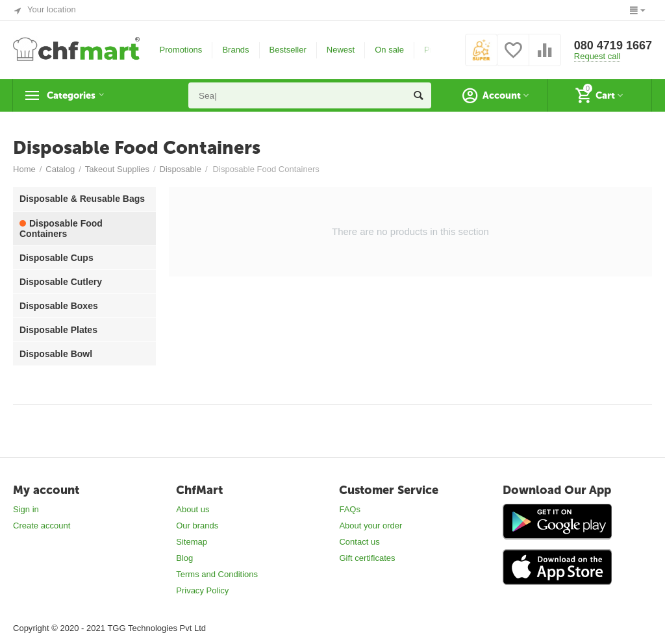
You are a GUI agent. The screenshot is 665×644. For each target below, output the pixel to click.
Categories (76, 95)
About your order (370, 526)
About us (193, 509)
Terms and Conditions (217, 574)
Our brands (197, 526)
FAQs (350, 509)
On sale (389, 50)
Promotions (181, 50)
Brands (235, 50)
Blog (184, 558)
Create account (42, 526)
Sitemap (192, 542)
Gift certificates (367, 558)
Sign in (26, 509)
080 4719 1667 (613, 45)
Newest (341, 50)
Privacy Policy (202, 590)
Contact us (359, 542)
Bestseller (288, 50)
